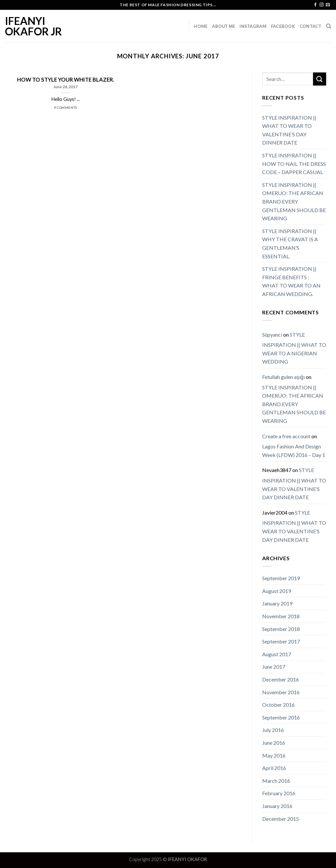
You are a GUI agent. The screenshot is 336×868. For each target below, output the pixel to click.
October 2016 (278, 705)
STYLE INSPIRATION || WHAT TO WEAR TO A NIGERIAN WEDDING (294, 348)
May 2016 (274, 755)
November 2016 (281, 692)
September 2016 (281, 717)
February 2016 (279, 793)
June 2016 (274, 743)
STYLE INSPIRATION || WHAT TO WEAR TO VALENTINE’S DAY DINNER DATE (289, 130)
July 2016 (273, 730)
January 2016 (277, 806)
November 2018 (281, 616)
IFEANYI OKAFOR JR (33, 26)
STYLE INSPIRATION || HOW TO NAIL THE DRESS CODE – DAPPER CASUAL (294, 164)
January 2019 (277, 603)
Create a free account (286, 436)
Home (201, 26)
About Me (223, 26)
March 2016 (276, 781)
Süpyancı (272, 335)
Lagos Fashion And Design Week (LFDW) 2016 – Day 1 (294, 451)
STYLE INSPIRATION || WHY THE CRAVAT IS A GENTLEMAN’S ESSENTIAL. (290, 244)
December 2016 (281, 679)
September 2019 (281, 578)
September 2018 (281, 629)
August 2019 (277, 591)
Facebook (283, 26)
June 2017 (274, 667)
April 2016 (274, 768)
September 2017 (281, 641)
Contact (311, 26)
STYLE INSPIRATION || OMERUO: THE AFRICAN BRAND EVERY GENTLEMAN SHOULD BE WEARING (294, 201)
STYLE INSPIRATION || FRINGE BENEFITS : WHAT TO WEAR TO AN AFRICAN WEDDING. (291, 281)
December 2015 (281, 819)
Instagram (253, 26)
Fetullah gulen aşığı (283, 377)
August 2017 (277, 654)
